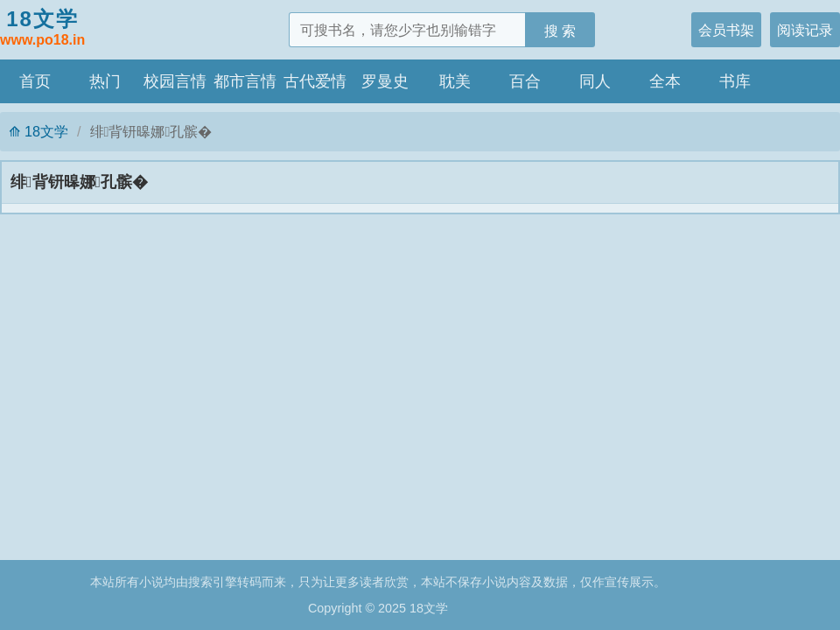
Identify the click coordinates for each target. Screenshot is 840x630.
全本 (665, 81)
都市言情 (245, 81)
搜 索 (560, 31)
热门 (105, 81)
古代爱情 (315, 81)
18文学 (42, 29)
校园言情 (175, 81)
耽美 (455, 81)
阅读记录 (805, 30)
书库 (735, 81)
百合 (525, 81)
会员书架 (726, 30)
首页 (35, 81)
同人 (595, 81)
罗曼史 (385, 81)
